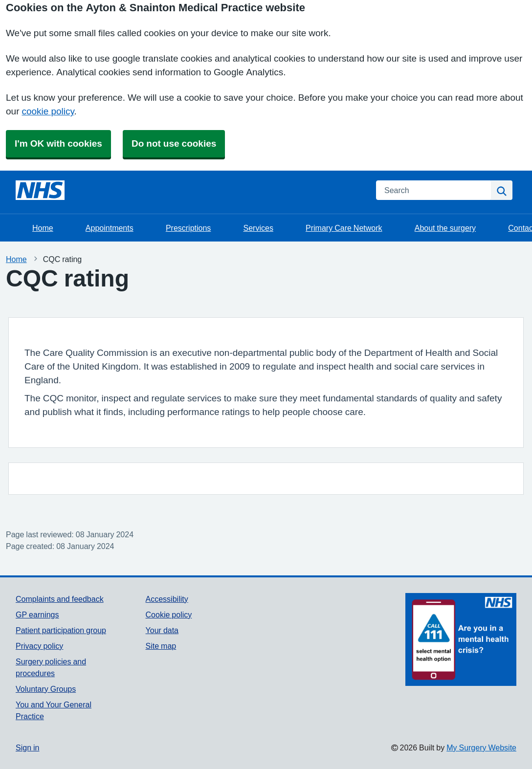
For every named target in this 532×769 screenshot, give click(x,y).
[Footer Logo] (461, 639)
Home (43, 228)
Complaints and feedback (60, 599)
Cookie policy (169, 615)
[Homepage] (40, 190)
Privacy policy (39, 646)
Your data (162, 630)
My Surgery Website (481, 747)
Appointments (110, 228)
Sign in (27, 747)
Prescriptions (188, 228)
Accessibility (167, 599)
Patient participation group (61, 630)
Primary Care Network (344, 228)
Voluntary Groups (46, 689)
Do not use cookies (174, 143)
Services (258, 228)
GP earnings (37, 615)
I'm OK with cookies (58, 143)
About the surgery (445, 228)
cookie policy (48, 111)
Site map (161, 646)
